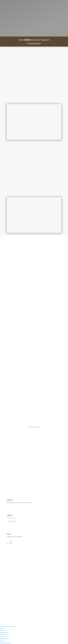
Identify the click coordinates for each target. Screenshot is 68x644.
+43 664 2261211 (12, 521)
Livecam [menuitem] (2, 641)
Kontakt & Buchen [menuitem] (5, 643)
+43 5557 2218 (11, 518)
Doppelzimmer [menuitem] (4, 633)
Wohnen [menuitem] (2, 630)
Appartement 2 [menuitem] (4, 637)
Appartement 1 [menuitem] (4, 635)
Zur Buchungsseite (34, 43)
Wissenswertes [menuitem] (4, 639)
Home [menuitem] (2, 628)
